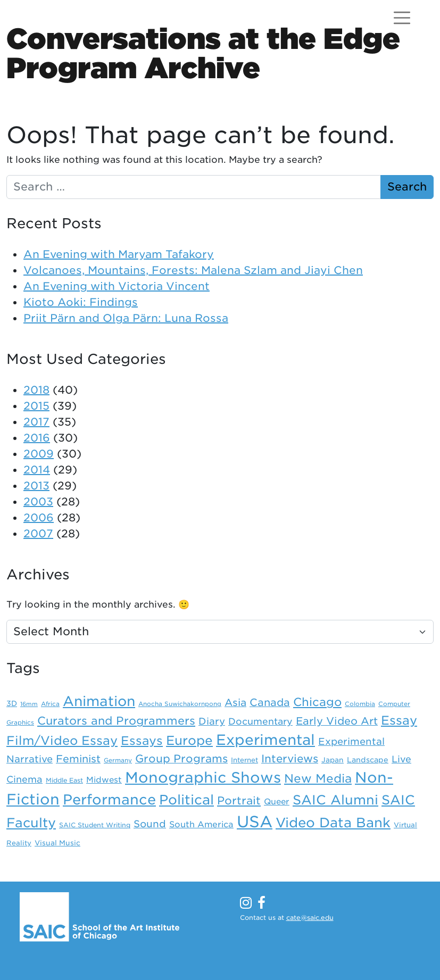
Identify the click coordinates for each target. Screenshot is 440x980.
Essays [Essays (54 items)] (142, 741)
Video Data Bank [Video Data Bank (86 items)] (333, 823)
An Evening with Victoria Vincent (117, 286)
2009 (39, 454)
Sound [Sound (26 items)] (150, 824)
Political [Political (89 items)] (186, 800)
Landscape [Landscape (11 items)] (368, 760)
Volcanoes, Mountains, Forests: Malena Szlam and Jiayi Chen (193, 270)
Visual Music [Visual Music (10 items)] (57, 843)
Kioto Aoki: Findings (81, 302)
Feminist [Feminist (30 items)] (78, 759)
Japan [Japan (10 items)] (333, 760)
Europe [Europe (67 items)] (189, 741)
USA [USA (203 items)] (255, 822)
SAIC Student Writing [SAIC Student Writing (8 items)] (95, 825)
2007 (38, 534)
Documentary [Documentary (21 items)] (260, 721)
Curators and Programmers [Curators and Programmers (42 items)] (116, 721)
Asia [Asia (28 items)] (235, 702)
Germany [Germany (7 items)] (118, 760)
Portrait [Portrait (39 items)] (239, 801)
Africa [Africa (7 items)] (50, 704)
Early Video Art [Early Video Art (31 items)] (337, 721)
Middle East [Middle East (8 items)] (64, 780)
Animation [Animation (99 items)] (99, 701)
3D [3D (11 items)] (12, 703)
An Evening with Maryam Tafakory (119, 254)
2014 (37, 470)
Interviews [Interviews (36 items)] (290, 759)
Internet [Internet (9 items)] (244, 760)
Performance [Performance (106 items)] (109, 799)
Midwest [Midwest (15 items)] (104, 780)
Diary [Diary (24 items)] (212, 721)
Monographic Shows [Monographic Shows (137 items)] (203, 778)
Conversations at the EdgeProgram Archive (203, 53)
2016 (37, 438)
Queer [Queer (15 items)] (277, 802)
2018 (36, 390)
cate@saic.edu (310, 917)
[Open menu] (402, 18)
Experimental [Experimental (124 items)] (265, 740)
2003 (38, 502)
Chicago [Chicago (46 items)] (317, 702)
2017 (36, 422)
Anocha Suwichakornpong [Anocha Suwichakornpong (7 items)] (180, 704)
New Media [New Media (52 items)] (318, 778)
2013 (36, 486)
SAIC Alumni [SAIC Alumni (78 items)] (335, 800)
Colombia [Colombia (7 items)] (360, 704)
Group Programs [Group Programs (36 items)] (181, 759)
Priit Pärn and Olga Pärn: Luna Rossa (126, 318)
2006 (39, 518)
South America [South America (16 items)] (201, 824)
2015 (36, 406)
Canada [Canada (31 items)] (270, 703)
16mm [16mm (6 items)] (29, 704)
